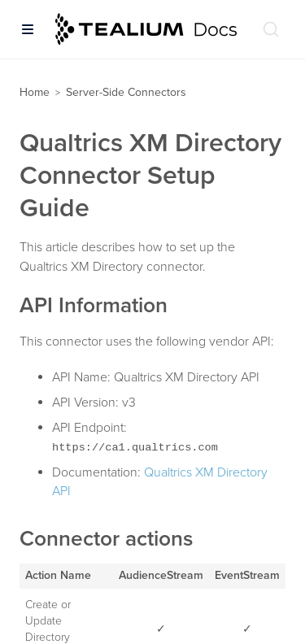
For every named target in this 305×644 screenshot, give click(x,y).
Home (35, 92)
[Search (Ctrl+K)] (271, 29)
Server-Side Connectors (126, 92)
